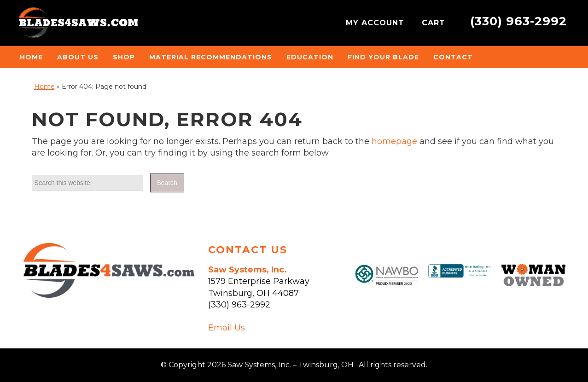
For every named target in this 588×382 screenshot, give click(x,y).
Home (44, 87)
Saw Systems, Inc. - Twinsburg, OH (78, 25)
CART (435, 23)
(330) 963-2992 (518, 21)
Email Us (227, 328)
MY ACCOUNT (376, 23)
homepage (394, 141)
